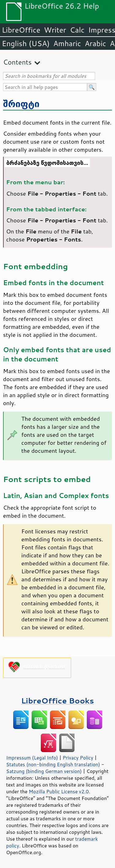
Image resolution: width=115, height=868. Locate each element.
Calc (77, 30)
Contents (17, 62)
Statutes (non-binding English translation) (53, 764)
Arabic (95, 43)
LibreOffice (21, 30)
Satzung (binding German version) (44, 771)
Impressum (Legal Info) (32, 758)
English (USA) (26, 43)
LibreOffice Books (58, 701)
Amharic (67, 43)
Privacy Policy (78, 758)
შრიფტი (21, 104)
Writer (55, 30)
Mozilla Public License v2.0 (59, 791)
